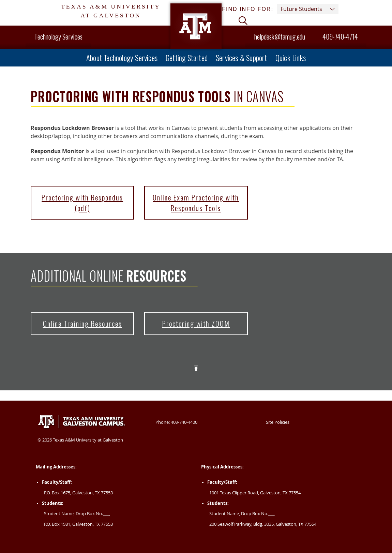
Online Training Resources (82, 323)
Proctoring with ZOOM (196, 323)
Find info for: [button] (280, 9)
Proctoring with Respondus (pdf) (82, 203)
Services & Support (242, 57)
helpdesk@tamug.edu (280, 36)
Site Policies (278, 422)
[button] (243, 22)
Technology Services (58, 36)
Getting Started (187, 57)
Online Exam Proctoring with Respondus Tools (196, 203)
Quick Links (291, 57)
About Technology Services (122, 57)
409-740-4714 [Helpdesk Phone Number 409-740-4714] (336, 36)
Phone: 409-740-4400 (176, 422)
